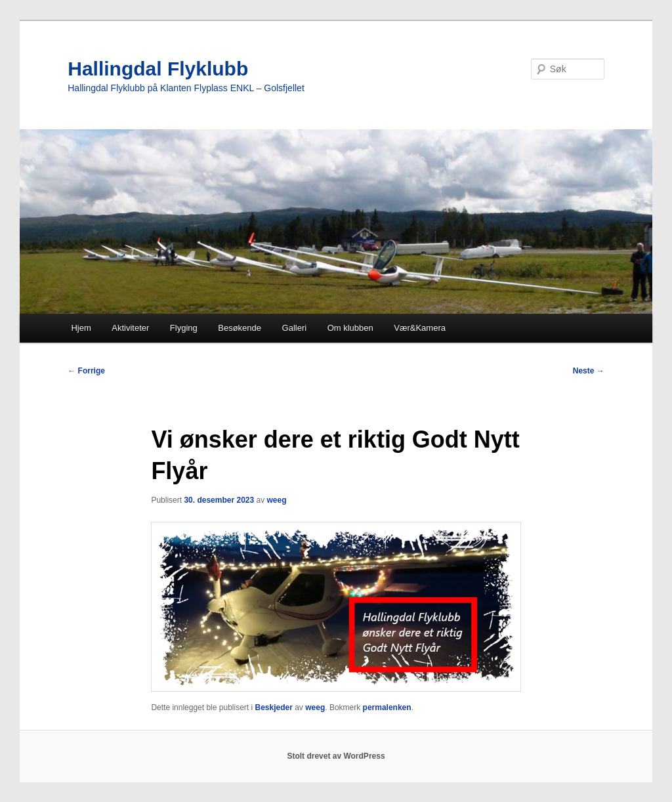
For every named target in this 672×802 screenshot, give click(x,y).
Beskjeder (273, 707)
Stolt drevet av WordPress (336, 756)
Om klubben (350, 328)
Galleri (295, 328)
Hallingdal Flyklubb (158, 69)
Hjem (81, 328)
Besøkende (240, 328)
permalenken (387, 707)
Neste (589, 371)
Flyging (184, 328)
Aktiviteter (130, 328)
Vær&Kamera (420, 328)
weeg (277, 500)
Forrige (86, 371)
